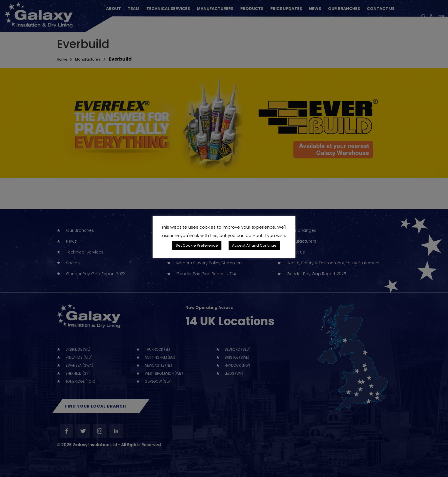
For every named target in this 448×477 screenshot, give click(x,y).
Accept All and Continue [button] (254, 245)
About (113, 9)
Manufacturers (215, 9)
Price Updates (286, 9)
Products (252, 9)
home (64, 59)
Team (134, 9)
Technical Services (168, 9)
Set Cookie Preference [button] (197, 245)
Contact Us (381, 9)
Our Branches (344, 9)
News (315, 9)
